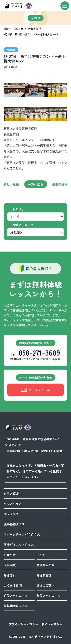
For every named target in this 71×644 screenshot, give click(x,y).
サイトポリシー (52, 624)
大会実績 (33, 29)
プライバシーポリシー (24, 624)
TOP (6, 29)
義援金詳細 (11, 134)
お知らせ (18, 29)
